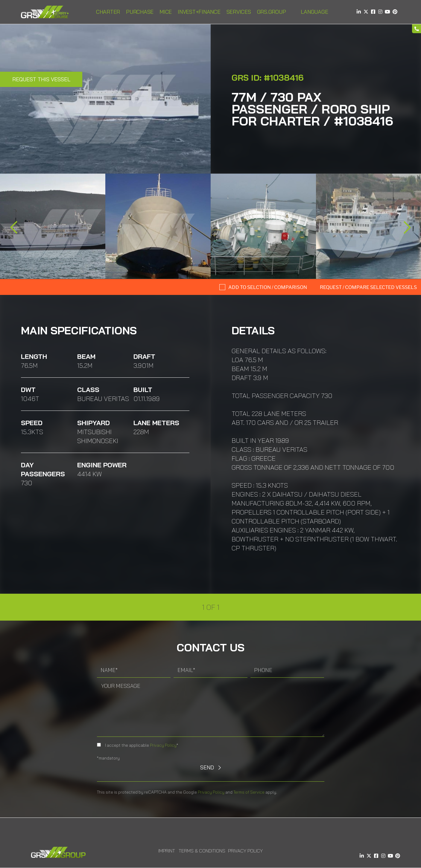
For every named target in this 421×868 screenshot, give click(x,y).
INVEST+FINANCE (199, 12)
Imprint (167, 851)
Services (239, 12)
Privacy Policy (163, 745)
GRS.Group (272, 12)
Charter (108, 12)
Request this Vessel (41, 79)
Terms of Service (249, 792)
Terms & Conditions (202, 851)
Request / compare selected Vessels (368, 287)
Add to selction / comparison (268, 287)
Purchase (140, 12)
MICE (166, 12)
